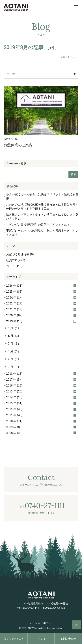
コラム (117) (14, 266)
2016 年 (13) (41, 385)
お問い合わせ (68, 639)
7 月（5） (14, 344)
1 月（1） (14, 367)
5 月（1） (14, 351)
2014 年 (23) (41, 397)
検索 (74, 174)
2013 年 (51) (41, 403)
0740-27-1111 (31, 608)
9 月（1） (14, 328)
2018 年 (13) (41, 374)
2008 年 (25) (41, 433)
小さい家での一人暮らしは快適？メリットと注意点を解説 (42, 196)
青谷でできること (14, 639)
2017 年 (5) (41, 379)
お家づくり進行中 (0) (20, 254)
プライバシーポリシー (41, 623)
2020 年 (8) (41, 315)
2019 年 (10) (41, 321)
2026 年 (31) (41, 286)
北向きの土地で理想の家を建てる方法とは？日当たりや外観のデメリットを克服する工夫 (42, 206)
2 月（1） (14, 359)
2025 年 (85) (41, 292)
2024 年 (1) (41, 297)
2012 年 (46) (41, 409)
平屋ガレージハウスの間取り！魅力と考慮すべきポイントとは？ (42, 233)
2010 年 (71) (41, 421)
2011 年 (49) (41, 415)
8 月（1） (14, 336)
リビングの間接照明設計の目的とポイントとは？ (38, 225)
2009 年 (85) (41, 427)
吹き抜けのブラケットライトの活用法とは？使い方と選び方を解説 (42, 217)
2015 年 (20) (41, 391)
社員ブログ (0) (16, 260)
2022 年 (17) (41, 303)
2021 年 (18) (41, 309)
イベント (41, 639)
